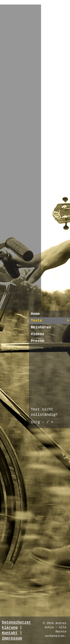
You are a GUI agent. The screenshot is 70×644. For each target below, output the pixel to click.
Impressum (12, 638)
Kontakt (10, 633)
